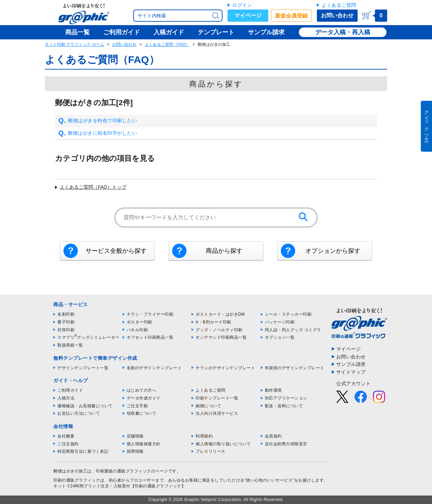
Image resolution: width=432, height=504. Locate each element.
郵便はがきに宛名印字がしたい (98, 133)
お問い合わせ (337, 15)
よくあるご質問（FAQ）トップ (93, 187)
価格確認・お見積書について (85, 406)
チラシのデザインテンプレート (225, 368)
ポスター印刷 (139, 322)
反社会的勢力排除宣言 (286, 444)
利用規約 (204, 436)
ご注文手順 (137, 406)
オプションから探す (333, 251)
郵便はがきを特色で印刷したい (98, 121)
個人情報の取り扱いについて (223, 444)
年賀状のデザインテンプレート (295, 368)
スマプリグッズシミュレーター (88, 337)
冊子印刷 (66, 322)
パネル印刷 (137, 330)
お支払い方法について (79, 413)
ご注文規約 (68, 444)
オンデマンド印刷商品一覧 (221, 337)
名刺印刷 (66, 314)
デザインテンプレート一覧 (83, 368)
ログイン (242, 5)
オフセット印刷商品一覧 (150, 337)
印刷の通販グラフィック (77, 480)
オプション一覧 (280, 337)
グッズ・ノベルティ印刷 (219, 330)
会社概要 (66, 436)
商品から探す (224, 251)
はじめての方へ (142, 390)
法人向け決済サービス (217, 413)
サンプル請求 (351, 364)
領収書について (142, 413)
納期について (208, 406)
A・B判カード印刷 (213, 322)
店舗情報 (135, 436)
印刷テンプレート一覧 (217, 398)
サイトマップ (351, 372)
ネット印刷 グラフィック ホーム (75, 44)
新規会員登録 (291, 16)
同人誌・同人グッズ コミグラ (293, 330)
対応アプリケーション (286, 398)
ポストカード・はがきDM (220, 314)
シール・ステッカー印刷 (288, 314)
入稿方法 (66, 398)
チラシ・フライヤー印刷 (150, 314)
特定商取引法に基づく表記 (83, 451)
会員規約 (273, 436)
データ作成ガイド (144, 398)
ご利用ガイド (70, 390)
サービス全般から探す (116, 251)
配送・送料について (284, 406)
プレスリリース (211, 451)
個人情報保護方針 (144, 444)
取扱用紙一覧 (70, 345)
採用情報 (135, 451)
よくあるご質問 (339, 5)
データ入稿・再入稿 (343, 32)
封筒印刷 (66, 330)
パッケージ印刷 (280, 322)
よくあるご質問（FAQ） (167, 44)
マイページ (248, 15)
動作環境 (273, 390)
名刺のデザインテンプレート (154, 368)
